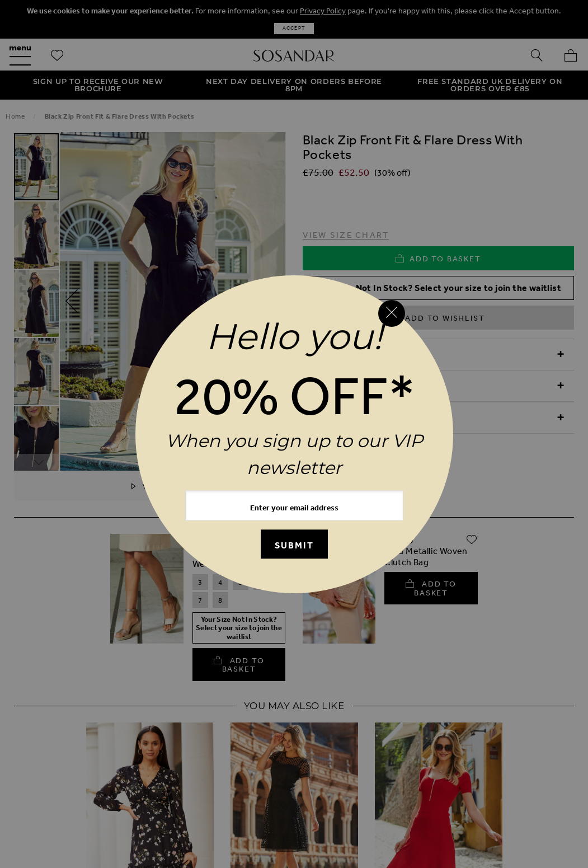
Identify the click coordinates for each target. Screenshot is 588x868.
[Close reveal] (392, 313)
